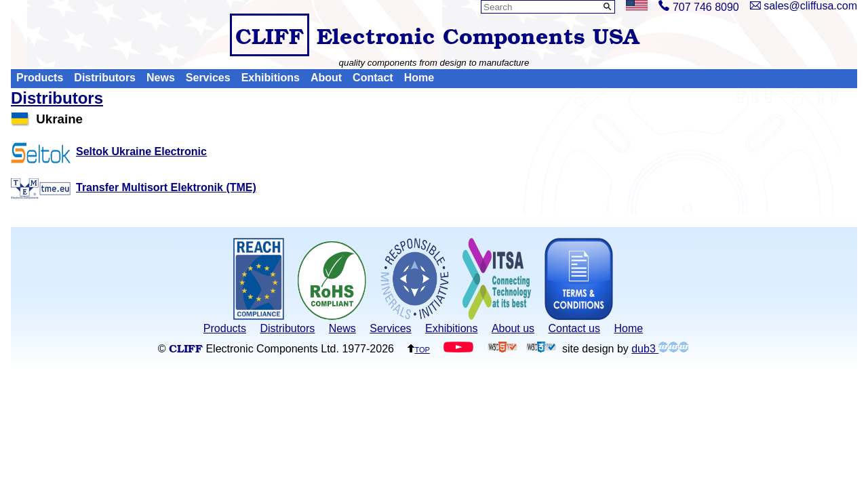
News (161, 78)
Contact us (574, 328)
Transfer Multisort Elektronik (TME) (134, 187)
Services (208, 78)
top (418, 349)
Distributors (105, 78)
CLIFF (270, 35)
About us (513, 328)
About (326, 78)
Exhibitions (271, 78)
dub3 (660, 349)
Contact (373, 78)
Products (40, 78)
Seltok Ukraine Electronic (109, 151)
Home (419, 78)
